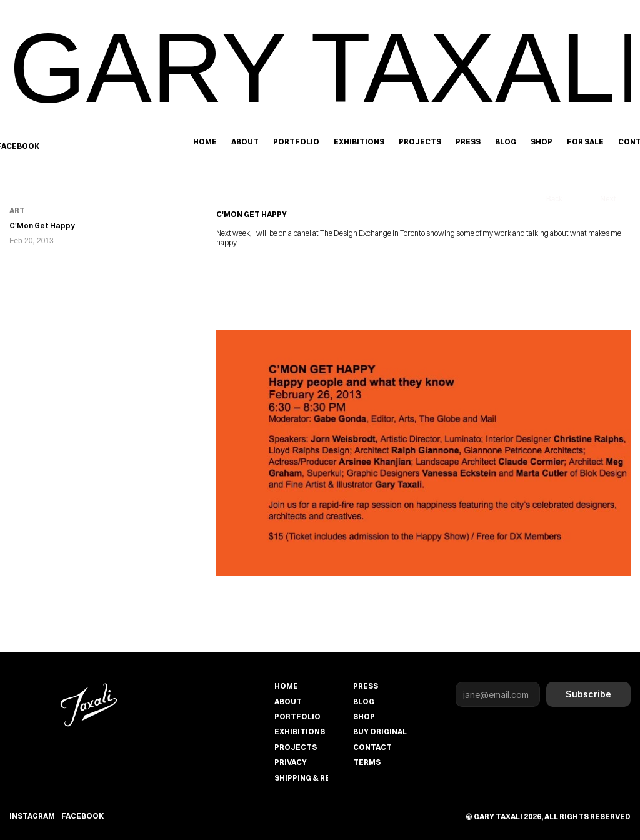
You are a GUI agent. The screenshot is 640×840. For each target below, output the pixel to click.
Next (608, 199)
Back (555, 199)
